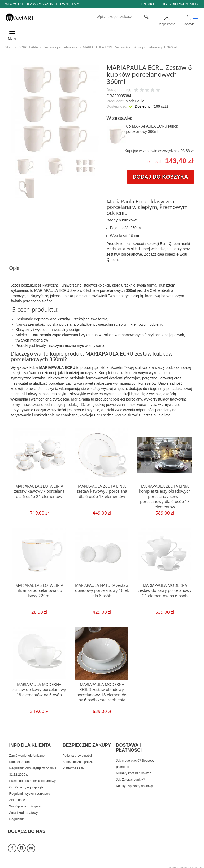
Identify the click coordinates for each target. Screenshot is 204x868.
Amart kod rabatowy (24, 810)
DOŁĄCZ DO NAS (27, 828)
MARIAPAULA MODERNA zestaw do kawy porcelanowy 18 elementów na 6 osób (39, 690)
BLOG (162, 4)
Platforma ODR (73, 766)
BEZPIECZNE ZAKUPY (87, 744)
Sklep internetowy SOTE (185, 863)
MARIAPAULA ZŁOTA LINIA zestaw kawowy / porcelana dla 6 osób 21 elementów (39, 491)
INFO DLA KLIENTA (30, 744)
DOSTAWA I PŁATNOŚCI (129, 747)
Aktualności (18, 798)
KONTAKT (146, 4)
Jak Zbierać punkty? (130, 777)
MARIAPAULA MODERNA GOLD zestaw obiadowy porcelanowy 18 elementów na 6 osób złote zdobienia (102, 692)
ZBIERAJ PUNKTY (184, 4)
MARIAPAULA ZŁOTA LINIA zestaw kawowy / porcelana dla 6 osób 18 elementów (102, 491)
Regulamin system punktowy (30, 791)
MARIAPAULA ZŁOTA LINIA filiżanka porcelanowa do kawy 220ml (39, 590)
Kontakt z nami (20, 760)
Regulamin (17, 817)
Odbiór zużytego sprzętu (27, 785)
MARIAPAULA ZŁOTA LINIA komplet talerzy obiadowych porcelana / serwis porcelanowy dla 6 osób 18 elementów (165, 496)
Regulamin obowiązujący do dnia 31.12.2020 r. (33, 769)
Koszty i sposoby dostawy (134, 784)
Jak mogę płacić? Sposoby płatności (135, 761)
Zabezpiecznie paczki (78, 760)
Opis (15, 268)
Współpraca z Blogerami (27, 804)
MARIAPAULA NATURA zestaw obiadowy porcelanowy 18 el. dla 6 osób (102, 590)
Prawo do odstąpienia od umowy (32, 779)
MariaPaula (135, 101)
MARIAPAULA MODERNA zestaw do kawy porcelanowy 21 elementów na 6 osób (165, 590)
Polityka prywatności (77, 753)
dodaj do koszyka (160, 177)
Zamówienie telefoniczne (27, 753)
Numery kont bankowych (134, 771)
